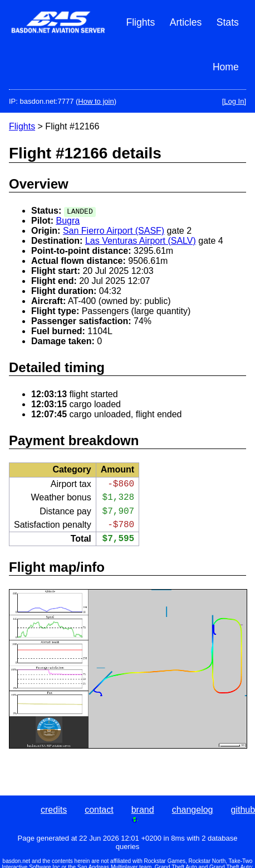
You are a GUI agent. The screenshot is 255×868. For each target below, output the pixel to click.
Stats (228, 22)
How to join (96, 101)
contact (99, 810)
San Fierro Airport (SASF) (114, 231)
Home (226, 67)
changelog (193, 810)
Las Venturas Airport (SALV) (141, 241)
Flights (140, 22)
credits (54, 810)
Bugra (68, 221)
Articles (186, 22)
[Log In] (234, 101)
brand (143, 810)
